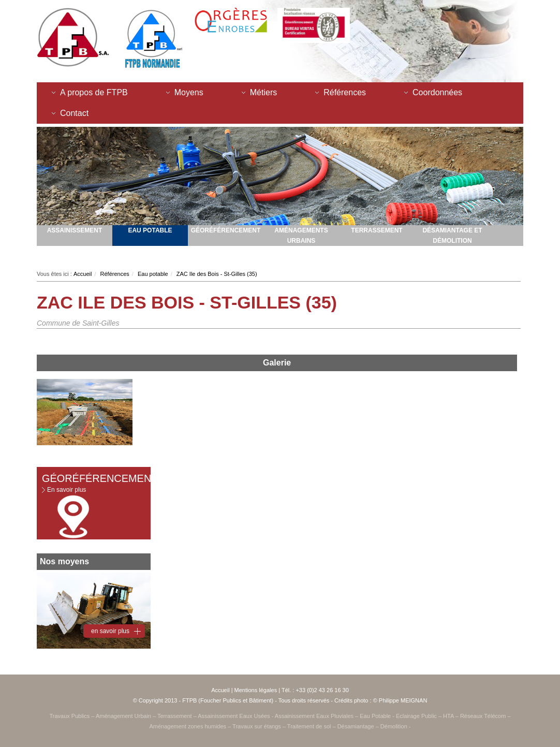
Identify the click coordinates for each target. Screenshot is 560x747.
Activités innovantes (150, 256)
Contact (74, 113)
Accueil (83, 274)
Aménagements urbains (301, 236)
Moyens (189, 92)
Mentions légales (256, 690)
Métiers (263, 92)
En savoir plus (67, 490)
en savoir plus (110, 631)
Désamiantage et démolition (452, 236)
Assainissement (75, 230)
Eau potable (150, 230)
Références (345, 92)
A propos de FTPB (94, 92)
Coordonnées (437, 92)
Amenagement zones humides (75, 256)
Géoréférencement (226, 230)
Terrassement (377, 230)
